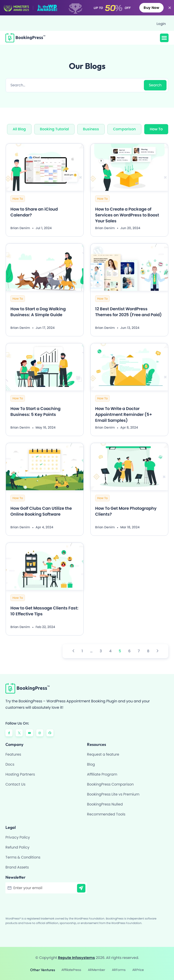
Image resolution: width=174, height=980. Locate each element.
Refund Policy (17, 847)
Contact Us (15, 784)
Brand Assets (17, 867)
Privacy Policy (18, 837)
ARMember (97, 970)
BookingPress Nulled (105, 804)
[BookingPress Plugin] (28, 38)
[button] (164, 38)
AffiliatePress (71, 970)
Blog (91, 764)
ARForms (119, 970)
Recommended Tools (106, 814)
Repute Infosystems (76, 958)
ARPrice (138, 970)
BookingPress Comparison (110, 784)
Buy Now (151, 8)
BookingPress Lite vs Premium (113, 794)
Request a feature (103, 754)
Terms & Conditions (23, 857)
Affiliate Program (102, 774)
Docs (10, 764)
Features (13, 754)
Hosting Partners (20, 774)
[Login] (159, 24)
